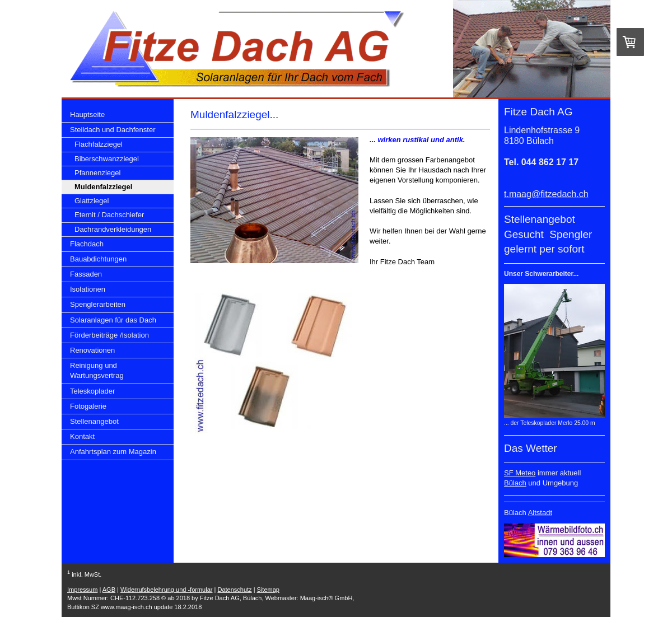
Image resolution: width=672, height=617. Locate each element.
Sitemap (268, 590)
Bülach (515, 483)
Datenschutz (234, 590)
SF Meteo (520, 473)
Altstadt (540, 513)
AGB (109, 590)
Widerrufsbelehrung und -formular (166, 590)
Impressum (82, 590)
